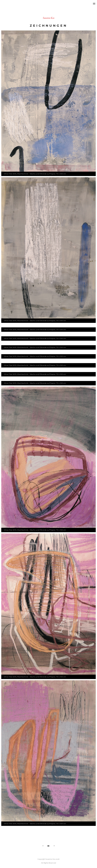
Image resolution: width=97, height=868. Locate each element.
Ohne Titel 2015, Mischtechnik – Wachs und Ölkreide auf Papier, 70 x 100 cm (35, 174)
